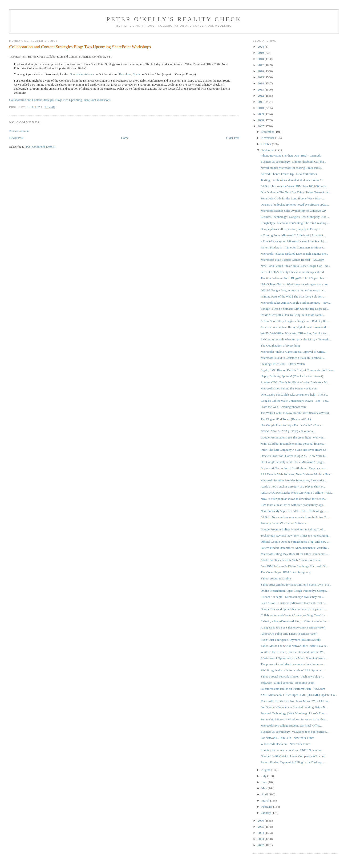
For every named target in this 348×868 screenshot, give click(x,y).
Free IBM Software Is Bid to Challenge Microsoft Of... (294, 566)
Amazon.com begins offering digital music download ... (295, 327)
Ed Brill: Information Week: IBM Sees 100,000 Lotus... (295, 186)
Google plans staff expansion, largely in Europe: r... (292, 229)
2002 (261, 845)
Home (125, 138)
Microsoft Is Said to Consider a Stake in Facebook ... (293, 358)
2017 (261, 65)
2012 (261, 96)
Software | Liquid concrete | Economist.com (287, 683)
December (268, 132)
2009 (261, 114)
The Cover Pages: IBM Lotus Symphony (286, 572)
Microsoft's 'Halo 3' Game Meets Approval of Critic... (293, 352)
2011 (261, 102)
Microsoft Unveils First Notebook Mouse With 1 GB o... (295, 701)
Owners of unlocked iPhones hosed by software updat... (295, 205)
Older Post (233, 138)
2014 (261, 83)
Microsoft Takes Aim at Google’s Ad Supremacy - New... (296, 303)
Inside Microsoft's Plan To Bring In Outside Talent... (293, 315)
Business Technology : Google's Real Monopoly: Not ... (295, 217)
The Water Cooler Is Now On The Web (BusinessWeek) (295, 413)
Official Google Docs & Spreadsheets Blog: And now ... (295, 542)
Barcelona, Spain (129, 74)
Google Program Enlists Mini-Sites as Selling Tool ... (293, 529)
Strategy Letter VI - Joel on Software (283, 523)
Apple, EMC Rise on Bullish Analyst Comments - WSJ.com (297, 370)
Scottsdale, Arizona (82, 74)
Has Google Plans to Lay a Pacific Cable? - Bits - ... (292, 425)
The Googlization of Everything (280, 345)
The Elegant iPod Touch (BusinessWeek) (286, 419)
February (267, 807)
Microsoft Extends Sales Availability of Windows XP (293, 211)
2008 (261, 120)
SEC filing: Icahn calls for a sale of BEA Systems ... (293, 670)
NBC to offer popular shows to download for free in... (294, 499)
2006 (261, 820)
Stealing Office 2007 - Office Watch (283, 364)
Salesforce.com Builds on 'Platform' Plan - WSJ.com (293, 689)
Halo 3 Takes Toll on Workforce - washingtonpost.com (294, 284)
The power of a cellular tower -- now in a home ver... (293, 664)
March (266, 800)
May (265, 788)
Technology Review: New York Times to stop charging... (295, 535)
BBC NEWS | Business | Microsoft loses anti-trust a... (294, 603)
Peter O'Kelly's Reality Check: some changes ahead (292, 272)
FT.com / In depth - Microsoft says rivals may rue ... (293, 597)
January (267, 813)
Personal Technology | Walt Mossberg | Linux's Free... (294, 713)
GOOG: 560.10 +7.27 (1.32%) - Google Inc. (288, 431)
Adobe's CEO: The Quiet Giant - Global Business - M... (295, 382)
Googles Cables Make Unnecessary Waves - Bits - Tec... (295, 401)
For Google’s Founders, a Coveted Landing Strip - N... (294, 707)
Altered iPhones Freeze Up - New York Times (289, 174)
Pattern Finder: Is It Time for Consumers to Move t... (293, 247)
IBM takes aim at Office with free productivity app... (293, 505)
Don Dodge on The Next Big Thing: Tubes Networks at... (296, 192)
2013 (261, 89)
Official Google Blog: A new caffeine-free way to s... (293, 290)
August (266, 770)
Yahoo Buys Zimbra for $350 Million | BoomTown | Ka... (296, 585)
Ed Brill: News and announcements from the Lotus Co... (295, 517)
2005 (261, 827)
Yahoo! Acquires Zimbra (276, 578)
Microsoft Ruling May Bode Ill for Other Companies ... (295, 554)
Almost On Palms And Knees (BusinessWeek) (289, 634)
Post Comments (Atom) (41, 147)
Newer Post (16, 138)
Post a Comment (19, 131)
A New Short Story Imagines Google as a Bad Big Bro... (295, 321)
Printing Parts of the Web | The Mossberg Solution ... (293, 296)
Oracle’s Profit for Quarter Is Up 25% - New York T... (294, 456)
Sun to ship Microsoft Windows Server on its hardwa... (294, 719)
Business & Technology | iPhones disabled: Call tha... (293, 162)
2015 (261, 77)
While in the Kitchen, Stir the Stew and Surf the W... (293, 652)
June (265, 782)
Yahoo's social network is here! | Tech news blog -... (292, 676)
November (268, 138)
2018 (261, 59)
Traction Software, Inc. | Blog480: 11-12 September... (293, 278)
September (268, 150)
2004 (261, 833)
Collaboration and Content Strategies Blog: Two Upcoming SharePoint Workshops (60, 100)
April (265, 794)
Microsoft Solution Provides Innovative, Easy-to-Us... (294, 480)
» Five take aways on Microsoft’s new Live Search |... (293, 241)
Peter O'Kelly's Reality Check (174, 19)
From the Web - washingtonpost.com (283, 407)
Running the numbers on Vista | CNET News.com (291, 750)
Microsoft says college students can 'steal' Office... (292, 725)
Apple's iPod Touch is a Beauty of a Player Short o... (293, 486)
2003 (261, 839)
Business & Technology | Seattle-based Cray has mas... (294, 468)
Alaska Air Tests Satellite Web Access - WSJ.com (291, 560)
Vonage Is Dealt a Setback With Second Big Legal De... (295, 309)
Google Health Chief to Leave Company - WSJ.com (293, 756)
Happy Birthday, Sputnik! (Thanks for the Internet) (292, 376)
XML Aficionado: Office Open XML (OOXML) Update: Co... (299, 695)
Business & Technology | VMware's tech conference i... (295, 732)
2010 (261, 108)
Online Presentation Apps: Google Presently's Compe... (295, 591)
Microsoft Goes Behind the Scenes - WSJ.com (289, 388)
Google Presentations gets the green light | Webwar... (293, 437)
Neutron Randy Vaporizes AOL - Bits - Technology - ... (294, 511)
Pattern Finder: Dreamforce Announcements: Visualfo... (295, 548)
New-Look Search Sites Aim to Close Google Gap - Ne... (296, 266)
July (264, 776)
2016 (261, 71)
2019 (261, 53)
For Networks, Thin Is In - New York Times (287, 738)
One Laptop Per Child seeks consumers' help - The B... (294, 395)
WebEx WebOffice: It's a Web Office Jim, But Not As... (295, 333)
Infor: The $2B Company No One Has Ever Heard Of (293, 450)
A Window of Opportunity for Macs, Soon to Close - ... (294, 658)
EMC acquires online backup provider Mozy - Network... (296, 339)
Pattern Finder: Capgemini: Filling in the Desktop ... (293, 762)
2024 (261, 47)
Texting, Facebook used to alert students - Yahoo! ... (292, 180)
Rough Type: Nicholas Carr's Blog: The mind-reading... (295, 223)
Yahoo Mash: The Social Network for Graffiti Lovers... (294, 646)
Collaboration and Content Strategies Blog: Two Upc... (294, 615)
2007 (261, 126)
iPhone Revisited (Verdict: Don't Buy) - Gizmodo (291, 155)
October (267, 144)
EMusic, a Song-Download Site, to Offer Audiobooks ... (295, 621)
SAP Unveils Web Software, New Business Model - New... (297, 474)
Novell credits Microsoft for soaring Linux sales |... (292, 168)
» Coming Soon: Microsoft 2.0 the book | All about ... (293, 235)
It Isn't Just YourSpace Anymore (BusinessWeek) (291, 640)
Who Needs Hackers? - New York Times (285, 744)
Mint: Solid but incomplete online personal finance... (293, 444)
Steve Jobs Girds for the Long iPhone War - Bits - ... (293, 198)
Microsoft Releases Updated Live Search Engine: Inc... (294, 254)
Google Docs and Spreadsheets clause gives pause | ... (294, 609)
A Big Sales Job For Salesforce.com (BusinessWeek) (293, 627)
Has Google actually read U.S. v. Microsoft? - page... (293, 462)
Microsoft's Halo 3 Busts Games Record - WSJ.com (292, 260)
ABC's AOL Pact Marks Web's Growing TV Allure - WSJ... (297, 493)
